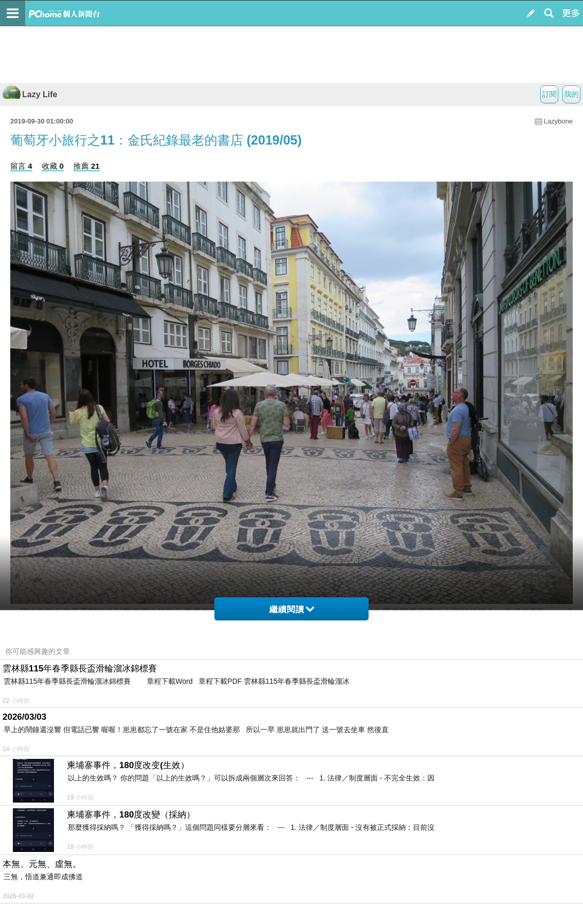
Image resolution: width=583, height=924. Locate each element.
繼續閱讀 (292, 609)
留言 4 (21, 166)
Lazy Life (30, 94)
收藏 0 (53, 166)
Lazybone (558, 121)
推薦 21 (87, 166)
